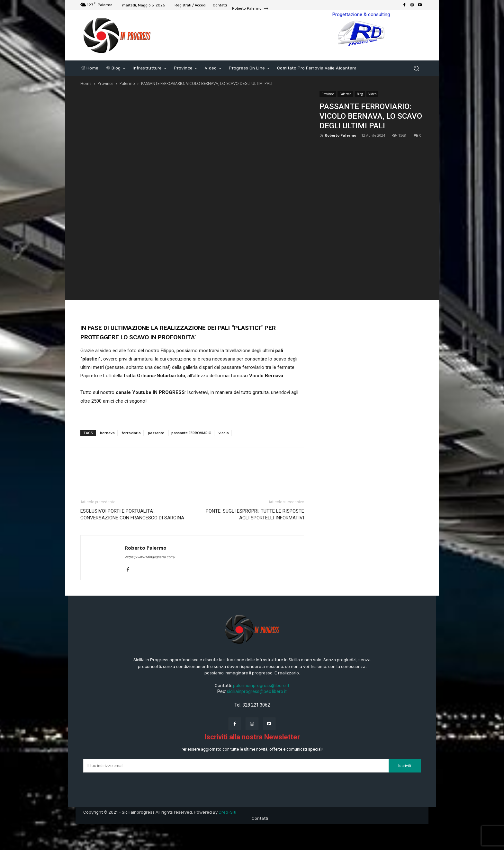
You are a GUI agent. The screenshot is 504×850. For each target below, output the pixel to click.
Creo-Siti (227, 812)
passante (156, 433)
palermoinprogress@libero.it (261, 685)
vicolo (224, 433)
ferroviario (131, 433)
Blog (360, 94)
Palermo (127, 83)
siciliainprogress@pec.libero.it (257, 691)
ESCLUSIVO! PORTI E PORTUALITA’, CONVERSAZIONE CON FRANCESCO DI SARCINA (132, 514)
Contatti (260, 818)
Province (106, 83)
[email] (236, 766)
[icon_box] (250, 9)
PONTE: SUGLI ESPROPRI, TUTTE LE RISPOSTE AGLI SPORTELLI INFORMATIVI (255, 514)
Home (86, 83)
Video (372, 94)
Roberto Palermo (340, 135)
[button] (416, 68)
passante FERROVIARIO (191, 433)
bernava (107, 433)
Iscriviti (405, 766)
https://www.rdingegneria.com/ (150, 557)
